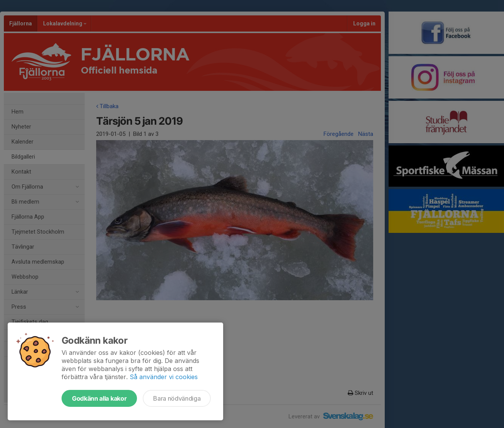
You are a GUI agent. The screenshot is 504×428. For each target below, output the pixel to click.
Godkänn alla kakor (99, 398)
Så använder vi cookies (164, 377)
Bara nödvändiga (177, 398)
